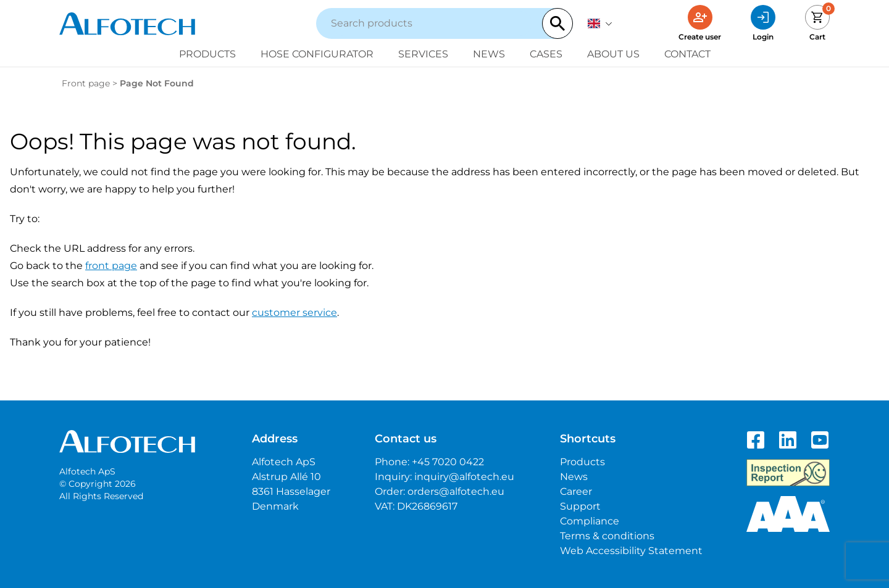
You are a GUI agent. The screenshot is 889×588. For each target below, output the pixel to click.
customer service (294, 313)
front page (111, 266)
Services (423, 54)
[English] (600, 23)
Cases (546, 54)
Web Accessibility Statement (631, 551)
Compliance (590, 521)
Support (580, 506)
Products (207, 54)
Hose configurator (317, 54)
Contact (687, 54)
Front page (86, 83)
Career (576, 491)
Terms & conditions (607, 536)
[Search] (557, 23)
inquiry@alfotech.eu (464, 477)
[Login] (763, 23)
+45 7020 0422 (448, 462)
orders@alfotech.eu (456, 491)
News (489, 54)
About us (613, 54)
